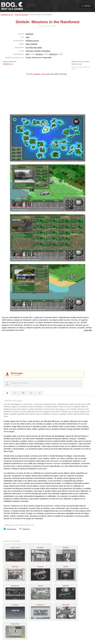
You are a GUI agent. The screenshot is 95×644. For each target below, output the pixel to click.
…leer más (87, 330)
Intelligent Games (32, 41)
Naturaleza (46, 51)
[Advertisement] (47, 96)
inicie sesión (46, 74)
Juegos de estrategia (22, 15)
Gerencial (29, 51)
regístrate (37, 74)
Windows (39, 54)
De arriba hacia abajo (34, 47)
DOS (27, 54)
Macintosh (53, 54)
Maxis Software (31, 44)
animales (37, 51)
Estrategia (29, 34)
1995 (27, 37)
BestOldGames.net (7, 15)
